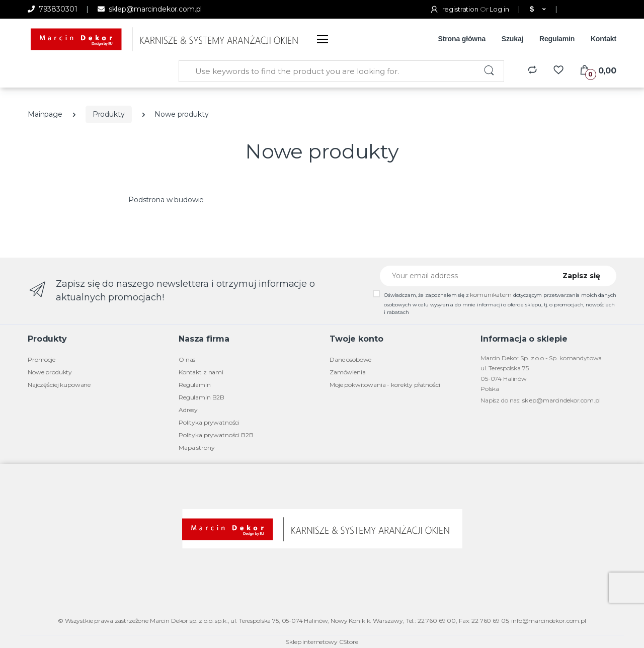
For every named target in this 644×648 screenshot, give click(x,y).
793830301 (52, 9)
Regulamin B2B (202, 397)
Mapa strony (196, 448)
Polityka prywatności (209, 422)
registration (455, 9)
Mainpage (45, 114)
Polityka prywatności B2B (216, 435)
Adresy (188, 410)
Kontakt (603, 39)
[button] (537, 10)
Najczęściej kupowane (59, 385)
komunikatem (491, 295)
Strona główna (462, 39)
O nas (187, 359)
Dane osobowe (350, 359)
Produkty (109, 114)
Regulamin (557, 39)
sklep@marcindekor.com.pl (150, 9)
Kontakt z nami (201, 372)
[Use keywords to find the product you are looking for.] (327, 71)
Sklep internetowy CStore (322, 642)
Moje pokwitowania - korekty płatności (385, 385)
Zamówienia (348, 372)
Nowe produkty (50, 372)
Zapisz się (581, 276)
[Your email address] (464, 276)
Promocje (42, 359)
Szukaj (513, 39)
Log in (499, 9)
